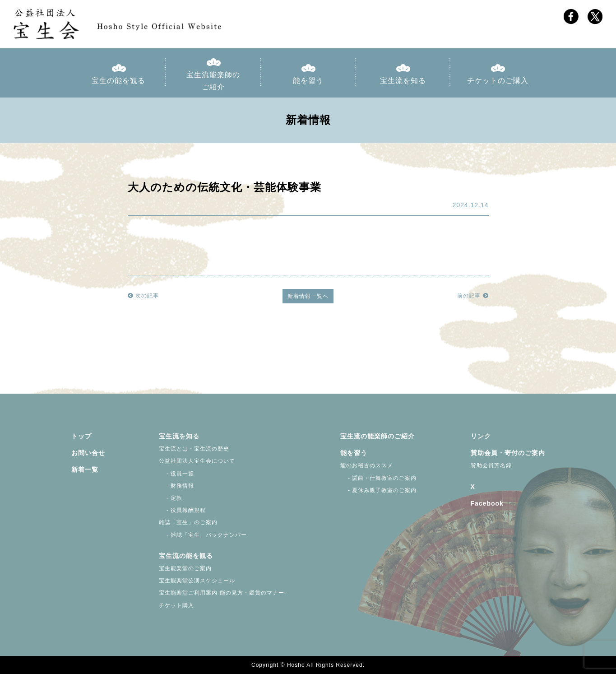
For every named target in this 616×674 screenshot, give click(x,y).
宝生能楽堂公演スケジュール (197, 581)
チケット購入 (176, 605)
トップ (81, 436)
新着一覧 (85, 469)
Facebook (487, 503)
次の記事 (143, 296)
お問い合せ (88, 453)
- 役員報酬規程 (183, 510)
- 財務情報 (177, 486)
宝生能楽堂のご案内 (185, 568)
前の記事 (473, 296)
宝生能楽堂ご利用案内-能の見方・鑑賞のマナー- (223, 593)
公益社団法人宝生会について (197, 461)
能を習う (308, 81)
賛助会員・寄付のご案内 (508, 453)
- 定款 (171, 498)
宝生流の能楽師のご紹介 (377, 436)
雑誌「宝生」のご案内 (188, 522)
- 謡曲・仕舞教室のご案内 (379, 478)
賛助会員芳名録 (491, 465)
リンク (481, 436)
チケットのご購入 (498, 81)
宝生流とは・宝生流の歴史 (194, 449)
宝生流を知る (403, 81)
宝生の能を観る (118, 81)
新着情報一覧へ (308, 296)
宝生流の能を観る (186, 556)
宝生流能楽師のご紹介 (213, 81)
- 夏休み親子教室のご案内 (379, 490)
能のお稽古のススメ (367, 465)
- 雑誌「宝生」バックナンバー (203, 535)
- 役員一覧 (177, 474)
